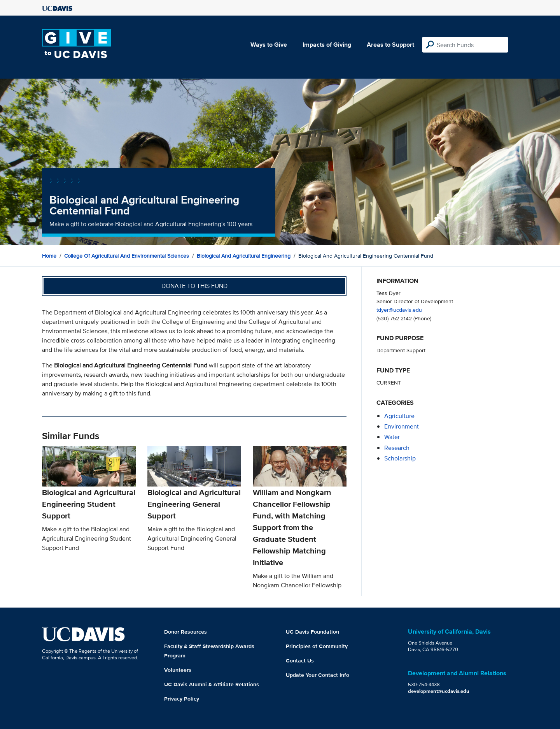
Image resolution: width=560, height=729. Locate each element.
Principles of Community (317, 646)
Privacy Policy (182, 699)
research (397, 448)
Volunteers (178, 670)
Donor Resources (185, 632)
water (392, 437)
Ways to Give (269, 45)
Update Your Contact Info (318, 675)
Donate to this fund (194, 286)
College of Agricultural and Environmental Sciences (127, 256)
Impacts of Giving (327, 45)
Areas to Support (390, 45)
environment (402, 426)
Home (49, 256)
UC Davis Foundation (312, 632)
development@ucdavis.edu (439, 691)
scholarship (400, 458)
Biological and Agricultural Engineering (244, 256)
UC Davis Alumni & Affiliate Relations (212, 684)
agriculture (399, 416)
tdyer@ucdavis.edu (399, 310)
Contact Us (300, 660)
